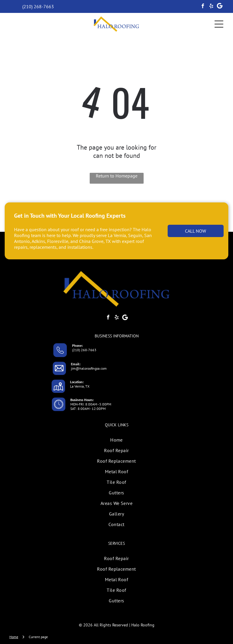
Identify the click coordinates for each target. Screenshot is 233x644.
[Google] (220, 7)
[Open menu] (219, 24)
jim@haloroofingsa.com (89, 368)
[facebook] (203, 7)
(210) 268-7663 (84, 350)
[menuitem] (116, 440)
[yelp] (211, 7)
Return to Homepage (117, 176)
